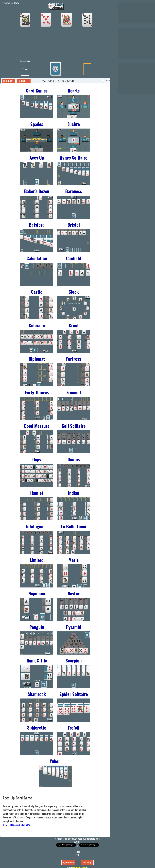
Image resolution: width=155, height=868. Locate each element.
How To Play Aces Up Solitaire (16, 825)
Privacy (87, 863)
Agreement (68, 863)
